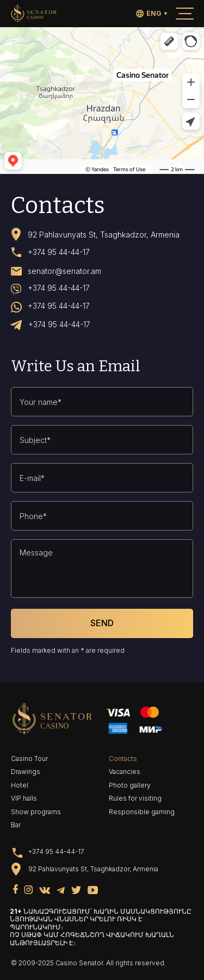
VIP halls (24, 798)
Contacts (123, 759)
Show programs (36, 812)
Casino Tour (29, 759)
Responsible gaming (142, 812)
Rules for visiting (135, 798)
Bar (16, 825)
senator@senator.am (64, 271)
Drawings (26, 772)
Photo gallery (130, 785)
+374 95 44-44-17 (59, 252)
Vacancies (125, 772)
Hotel (20, 785)
